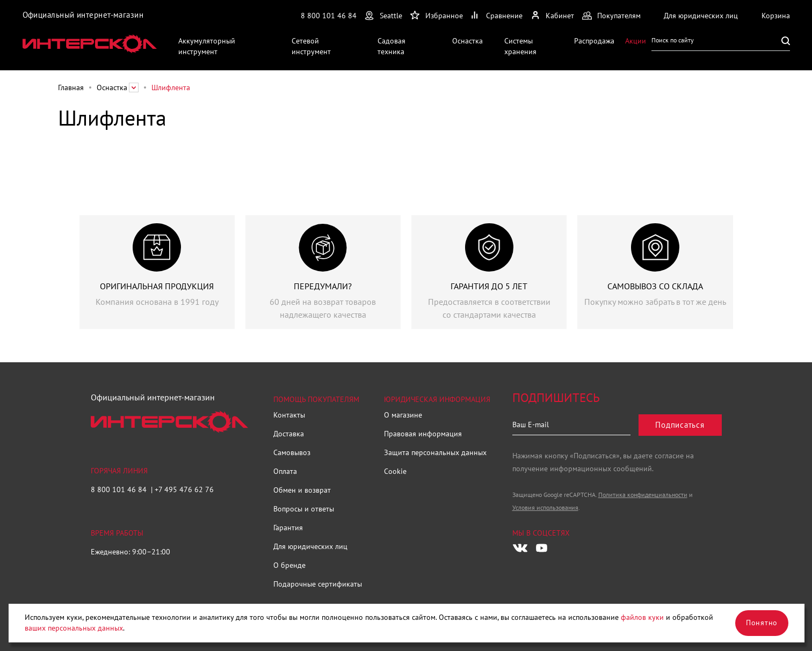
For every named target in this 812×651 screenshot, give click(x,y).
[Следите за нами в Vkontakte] (520, 548)
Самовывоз (292, 452)
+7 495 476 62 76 (184, 489)
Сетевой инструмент (311, 46)
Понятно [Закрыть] (762, 623)
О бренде (289, 565)
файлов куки (642, 617)
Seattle (391, 16)
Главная (71, 87)
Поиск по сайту (673, 40)
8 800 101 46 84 (329, 16)
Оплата (285, 471)
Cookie (395, 471)
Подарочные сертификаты (318, 584)
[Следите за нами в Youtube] (542, 548)
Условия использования (545, 507)
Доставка (289, 434)
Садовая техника (392, 46)
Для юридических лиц (310, 546)
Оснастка (467, 41)
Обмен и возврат (302, 490)
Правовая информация (423, 434)
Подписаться (680, 425)
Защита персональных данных (435, 452)
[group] (157, 272)
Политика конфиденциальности (643, 495)
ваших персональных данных (74, 628)
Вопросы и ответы (304, 509)
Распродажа (594, 41)
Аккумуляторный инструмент (207, 46)
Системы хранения (520, 46)
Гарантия (288, 528)
